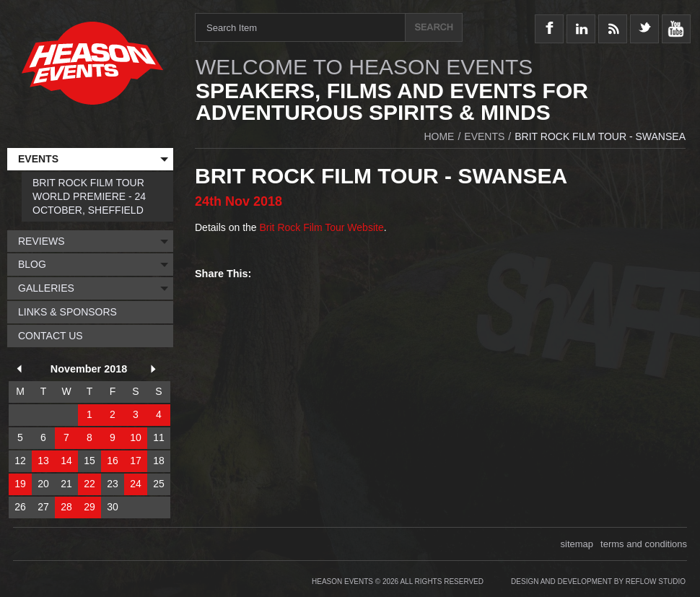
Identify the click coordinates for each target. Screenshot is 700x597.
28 (66, 507)
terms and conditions (644, 544)
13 (43, 461)
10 (136, 437)
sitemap (577, 544)
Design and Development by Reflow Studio (598, 581)
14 (66, 461)
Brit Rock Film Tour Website (322, 227)
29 (89, 507)
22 (89, 484)
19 (20, 484)
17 (136, 461)
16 (113, 461)
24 (136, 484)
